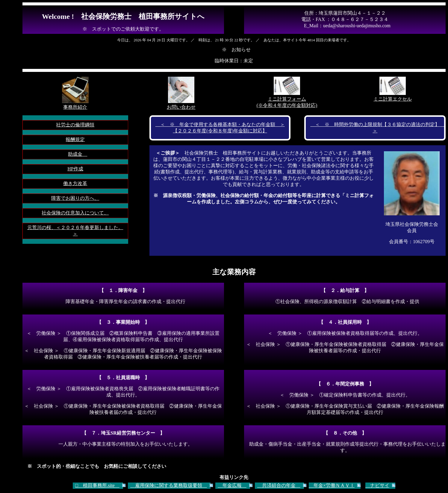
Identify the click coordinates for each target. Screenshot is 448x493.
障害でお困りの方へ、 (75, 198)
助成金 (78, 154)
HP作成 (75, 169)
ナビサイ (377, 485)
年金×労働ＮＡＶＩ (332, 485)
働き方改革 (75, 183)
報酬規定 (75, 139)
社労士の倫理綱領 (75, 125)
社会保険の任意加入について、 (75, 213)
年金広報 (232, 485)
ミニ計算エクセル (393, 96)
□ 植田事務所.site (97, 485)
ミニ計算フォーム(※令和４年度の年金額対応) (287, 99)
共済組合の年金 (279, 485)
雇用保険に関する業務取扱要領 (169, 485)
